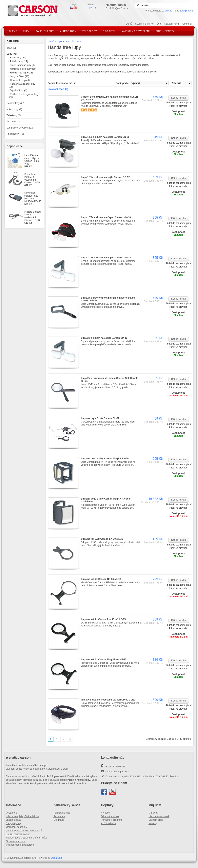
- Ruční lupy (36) (17, 58)
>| (70, 739)
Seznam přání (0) (144, 24)
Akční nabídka (109, 823)
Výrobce (105, 813)
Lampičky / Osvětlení (135, 31)
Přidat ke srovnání (178, 106)
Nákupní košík (172, 24)
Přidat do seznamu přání (178, 103)
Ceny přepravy (14, 823)
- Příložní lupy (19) (18, 61)
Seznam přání (156, 820)
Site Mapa (59, 820)
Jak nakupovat (14, 820)
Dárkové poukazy (110, 816)
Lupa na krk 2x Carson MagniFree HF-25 (104, 660)
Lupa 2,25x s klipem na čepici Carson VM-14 (106, 258)
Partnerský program (111, 820)
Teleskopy (90, 31)
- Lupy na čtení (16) (19, 76)
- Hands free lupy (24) (21, 73)
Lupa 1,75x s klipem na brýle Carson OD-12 (105, 177)
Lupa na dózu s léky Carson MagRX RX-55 (105, 459)
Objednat (187, 24)
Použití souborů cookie (18, 834)
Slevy (13, 31)
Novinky (153, 823)
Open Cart (56, 858)
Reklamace (59, 816)
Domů (129, 24)
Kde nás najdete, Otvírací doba (22, 816)
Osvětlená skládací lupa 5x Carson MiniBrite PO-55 (33, 197)
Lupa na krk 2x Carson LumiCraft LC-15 (103, 619)
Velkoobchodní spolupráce (20, 845)
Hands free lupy (73, 41)
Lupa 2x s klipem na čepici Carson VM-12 (104, 338)
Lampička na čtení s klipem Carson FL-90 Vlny (32, 160)
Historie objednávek (159, 816)
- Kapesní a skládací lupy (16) (22, 85)
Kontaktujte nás (62, 813)
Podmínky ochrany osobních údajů (24, 831)
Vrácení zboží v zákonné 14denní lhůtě (26, 838)
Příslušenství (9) (15, 134)
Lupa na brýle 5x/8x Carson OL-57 (100, 418)
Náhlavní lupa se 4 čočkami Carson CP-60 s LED (108, 700)
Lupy (26, 31)
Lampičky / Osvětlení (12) (20, 128)
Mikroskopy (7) (14, 109)
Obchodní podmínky (17, 827)
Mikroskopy (68, 31)
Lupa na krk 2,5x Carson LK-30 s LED (102, 539)
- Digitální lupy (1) (18, 90)
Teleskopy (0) (14, 115)
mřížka (72, 83)
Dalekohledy (45, 31)
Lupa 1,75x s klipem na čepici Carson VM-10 (106, 217)
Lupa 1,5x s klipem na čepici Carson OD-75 (105, 137)
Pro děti (109, 31)
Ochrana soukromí (16, 841)
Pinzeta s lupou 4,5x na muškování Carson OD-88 (32, 216)
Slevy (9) (11, 48)
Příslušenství (166, 31)
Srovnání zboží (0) (58, 89)
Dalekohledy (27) (16, 103)
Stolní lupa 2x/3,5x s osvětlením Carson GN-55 (32, 178)
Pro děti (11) (13, 122)
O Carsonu (12, 813)
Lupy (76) (12, 54)
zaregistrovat (187, 11)
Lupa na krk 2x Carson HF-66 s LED (101, 579)
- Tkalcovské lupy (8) (19, 80)
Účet (159, 24)
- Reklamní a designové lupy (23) (23, 96)
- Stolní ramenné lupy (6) (22, 65)
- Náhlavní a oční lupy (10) (22, 69)
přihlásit (169, 11)
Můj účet (153, 813)
